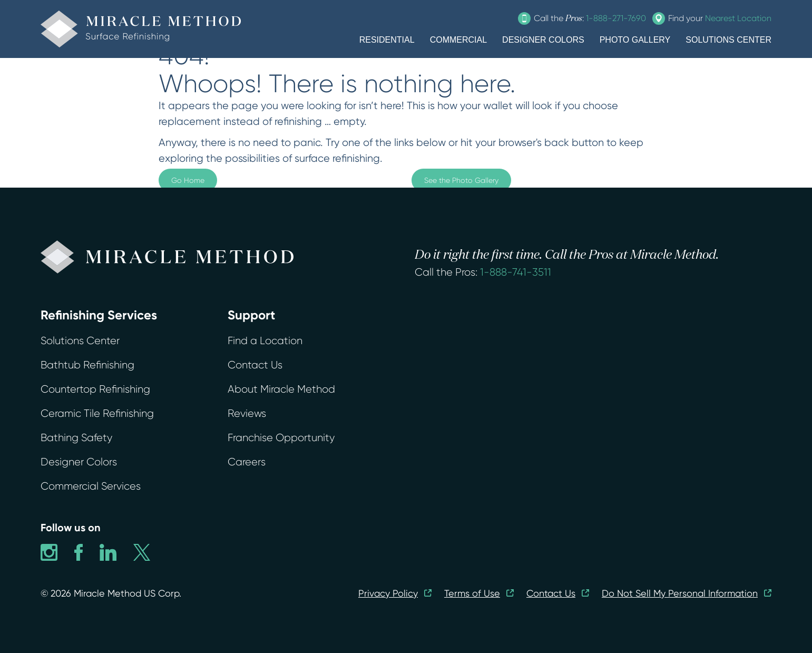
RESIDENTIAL (387, 40)
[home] (141, 29)
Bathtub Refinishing (87, 365)
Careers (247, 462)
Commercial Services (91, 486)
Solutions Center (80, 341)
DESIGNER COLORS (543, 40)
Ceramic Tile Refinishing (97, 413)
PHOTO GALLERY (635, 40)
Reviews (247, 413)
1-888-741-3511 (516, 272)
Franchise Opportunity (281, 438)
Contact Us (255, 365)
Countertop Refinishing (95, 389)
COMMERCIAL (458, 40)
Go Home (188, 180)
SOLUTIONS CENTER (728, 40)
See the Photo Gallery (461, 180)
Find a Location (265, 341)
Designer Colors (79, 462)
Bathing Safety (76, 438)
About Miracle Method (281, 389)
